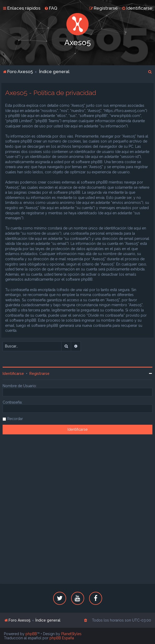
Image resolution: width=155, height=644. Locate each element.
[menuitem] (51, 8)
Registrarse (39, 374)
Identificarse (13, 374)
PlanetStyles (71, 634)
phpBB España (62, 638)
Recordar (15, 419)
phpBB (31, 634)
